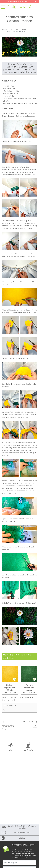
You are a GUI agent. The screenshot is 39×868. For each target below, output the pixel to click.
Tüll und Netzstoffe (9, 705)
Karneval (23, 29)
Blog (12, 29)
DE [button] (36, 2)
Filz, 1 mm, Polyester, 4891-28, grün (29, 688)
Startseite (5, 29)
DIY (17, 29)
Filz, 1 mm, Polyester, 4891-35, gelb (10, 688)
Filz (4, 710)
